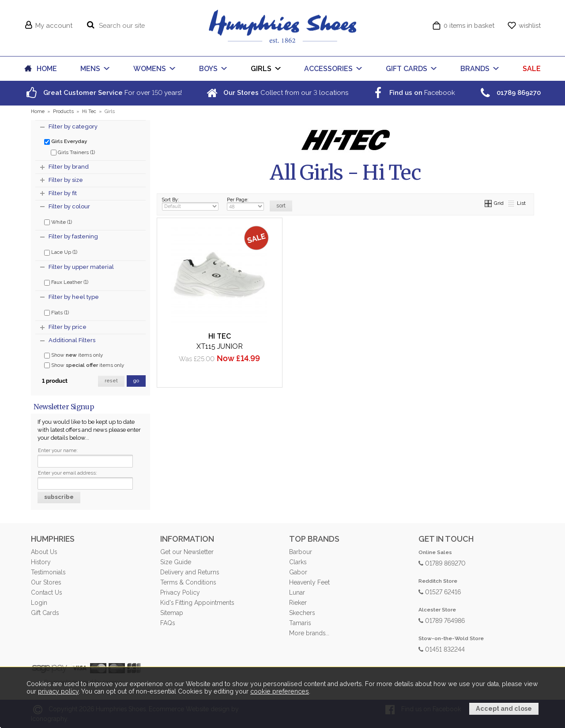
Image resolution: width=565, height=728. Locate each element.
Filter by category (73, 126)
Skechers (302, 613)
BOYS (208, 69)
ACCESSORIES (328, 69)
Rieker (298, 603)
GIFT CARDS (407, 69)
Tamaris (300, 623)
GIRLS (261, 69)
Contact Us (46, 592)
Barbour (301, 552)
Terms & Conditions (188, 582)
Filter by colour (69, 206)
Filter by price (68, 327)
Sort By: (190, 204)
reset (111, 381)
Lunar (297, 592)
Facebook (413, 92)
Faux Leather (66, 282)
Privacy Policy (180, 592)
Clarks (298, 562)
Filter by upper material (81, 267)
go (136, 381)
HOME (47, 69)
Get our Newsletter (187, 552)
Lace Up (61, 252)
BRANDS (475, 69)
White (58, 222)
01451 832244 (442, 649)
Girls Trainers (73, 152)
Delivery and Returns (190, 572)
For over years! (103, 92)
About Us (44, 552)
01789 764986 (442, 620)
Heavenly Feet (309, 582)
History (41, 562)
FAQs (168, 623)
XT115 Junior (220, 346)
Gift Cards (45, 613)
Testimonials (48, 572)
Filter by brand (69, 167)
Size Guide (176, 562)
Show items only (73, 355)
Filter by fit (63, 193)
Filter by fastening (73, 236)
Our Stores (46, 582)
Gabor (298, 572)
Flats (56, 312)
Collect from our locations (276, 92)
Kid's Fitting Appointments (197, 603)
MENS (90, 69)
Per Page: (245, 204)
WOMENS (150, 69)
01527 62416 (440, 591)
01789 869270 (442, 563)
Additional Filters (72, 340)
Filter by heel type (74, 297)
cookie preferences (280, 691)
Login (39, 603)
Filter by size (66, 180)
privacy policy (58, 691)
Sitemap (172, 613)
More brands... (309, 633)
